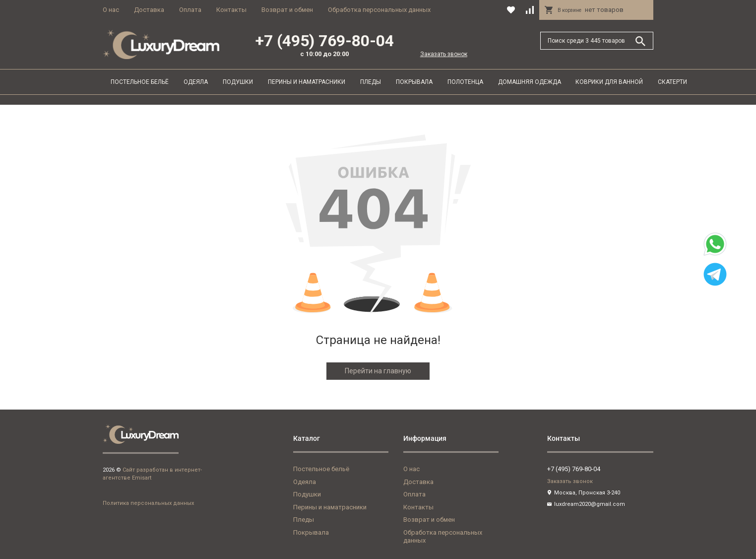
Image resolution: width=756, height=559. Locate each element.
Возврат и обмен (287, 10)
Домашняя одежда (530, 82)
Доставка (149, 10)
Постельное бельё (140, 82)
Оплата (190, 10)
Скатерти (672, 82)
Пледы (371, 82)
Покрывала (414, 82)
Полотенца (465, 82)
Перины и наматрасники (307, 82)
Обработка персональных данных (379, 10)
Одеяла (196, 82)
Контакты (231, 10)
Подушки (238, 82)
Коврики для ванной (609, 82)
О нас (111, 10)
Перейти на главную (378, 371)
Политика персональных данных (148, 503)
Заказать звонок (444, 54)
